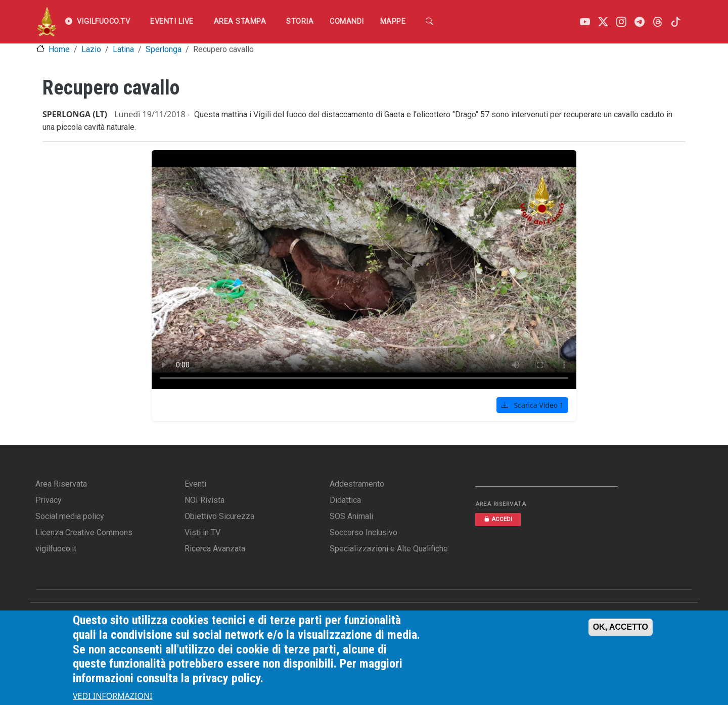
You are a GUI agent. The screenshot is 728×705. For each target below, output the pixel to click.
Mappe (393, 21)
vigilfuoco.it (56, 549)
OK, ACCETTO (621, 627)
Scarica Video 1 (532, 405)
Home (59, 49)
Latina (123, 49)
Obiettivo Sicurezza (219, 516)
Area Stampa (240, 21)
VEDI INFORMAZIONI (113, 696)
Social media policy (70, 516)
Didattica (345, 500)
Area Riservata (61, 484)
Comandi (347, 21)
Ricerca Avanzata (215, 549)
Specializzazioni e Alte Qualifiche (389, 549)
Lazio (91, 49)
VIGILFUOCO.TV (98, 22)
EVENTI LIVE (172, 21)
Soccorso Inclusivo (363, 532)
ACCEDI (498, 519)
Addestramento (357, 484)
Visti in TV (202, 532)
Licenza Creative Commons (84, 532)
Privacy (49, 500)
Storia (300, 21)
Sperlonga (164, 49)
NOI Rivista (204, 500)
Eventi (195, 484)
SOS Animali (351, 516)
